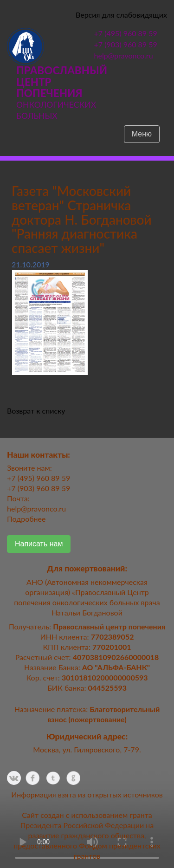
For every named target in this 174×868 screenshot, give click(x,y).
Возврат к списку (36, 411)
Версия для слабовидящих (121, 15)
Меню (142, 134)
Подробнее (26, 519)
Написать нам (39, 544)
